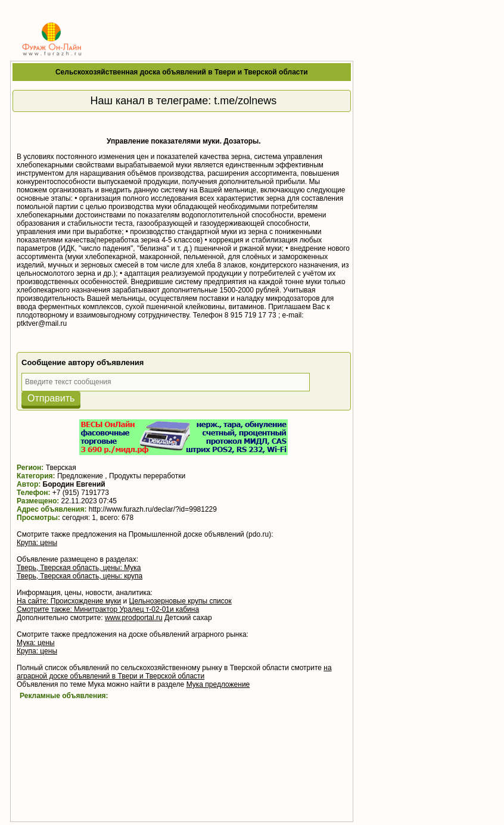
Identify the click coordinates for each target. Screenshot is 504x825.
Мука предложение (218, 684)
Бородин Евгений (74, 484)
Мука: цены (36, 643)
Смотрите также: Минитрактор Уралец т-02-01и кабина (108, 609)
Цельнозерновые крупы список (181, 601)
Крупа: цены (37, 543)
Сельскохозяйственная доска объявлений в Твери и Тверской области (182, 72)
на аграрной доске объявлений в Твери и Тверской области (174, 672)
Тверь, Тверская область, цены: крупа (80, 576)
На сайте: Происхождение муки (69, 601)
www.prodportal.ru (134, 618)
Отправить (51, 398)
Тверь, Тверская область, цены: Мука (79, 568)
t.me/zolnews (245, 101)
